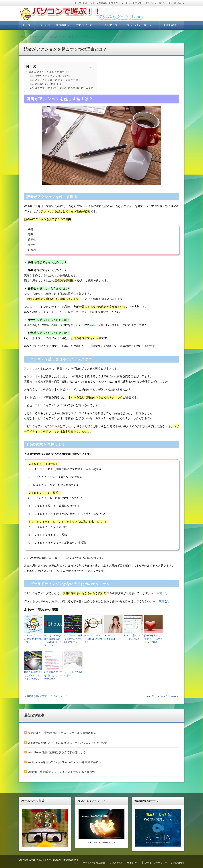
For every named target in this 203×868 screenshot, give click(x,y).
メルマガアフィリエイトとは (113, 637)
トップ (78, 3)
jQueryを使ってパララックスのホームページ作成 (153, 639)
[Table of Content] (91, 67)
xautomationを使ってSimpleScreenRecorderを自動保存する (65, 762)
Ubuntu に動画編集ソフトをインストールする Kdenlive (62, 772)
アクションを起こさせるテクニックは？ (58, 80)
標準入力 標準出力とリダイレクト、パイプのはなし (33, 675)
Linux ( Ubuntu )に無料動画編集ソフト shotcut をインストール (53, 640)
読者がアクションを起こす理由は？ (49, 72)
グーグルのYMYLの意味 (73, 674)
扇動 (159, 593)
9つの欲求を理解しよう (48, 84)
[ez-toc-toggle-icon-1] (89, 67)
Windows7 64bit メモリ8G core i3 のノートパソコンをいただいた (68, 743)
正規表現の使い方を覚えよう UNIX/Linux (53, 675)
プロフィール (118, 3)
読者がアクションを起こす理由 (52, 76)
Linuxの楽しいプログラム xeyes (133, 637)
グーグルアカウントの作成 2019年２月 (93, 639)
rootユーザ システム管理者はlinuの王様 (33, 639)
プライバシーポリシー (156, 3)
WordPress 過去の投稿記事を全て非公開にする (57, 752)
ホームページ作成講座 (96, 3)
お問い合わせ (178, 3)
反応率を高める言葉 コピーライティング (47, 696)
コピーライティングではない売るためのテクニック (64, 88)
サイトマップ (135, 3)
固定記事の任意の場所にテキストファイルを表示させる (62, 733)
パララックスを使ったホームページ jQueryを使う (73, 639)
